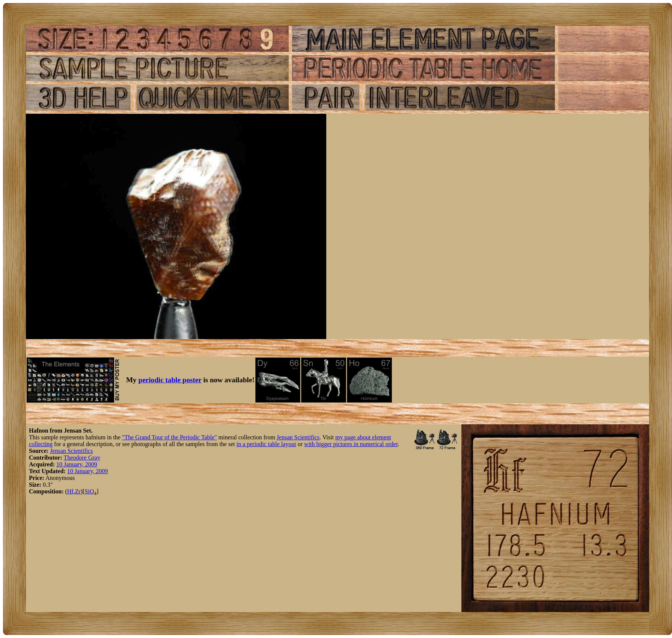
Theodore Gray (82, 458)
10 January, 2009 (77, 464)
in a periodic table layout (266, 444)
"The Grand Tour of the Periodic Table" (170, 437)
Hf (70, 491)
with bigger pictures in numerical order (351, 444)
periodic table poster (170, 380)
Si (87, 491)
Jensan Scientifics (298, 437)
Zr (78, 491)
